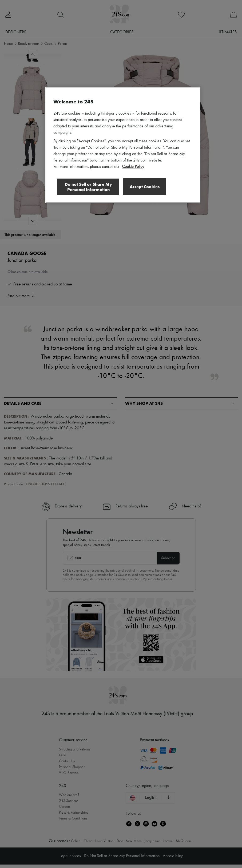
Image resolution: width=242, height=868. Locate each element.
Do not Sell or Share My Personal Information (87, 187)
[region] (123, 145)
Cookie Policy (133, 167)
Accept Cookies (145, 187)
